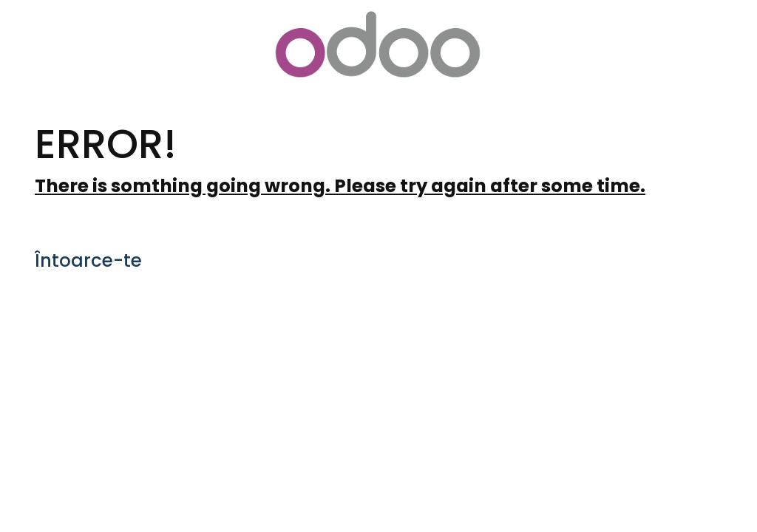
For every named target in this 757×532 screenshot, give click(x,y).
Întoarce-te (88, 260)
